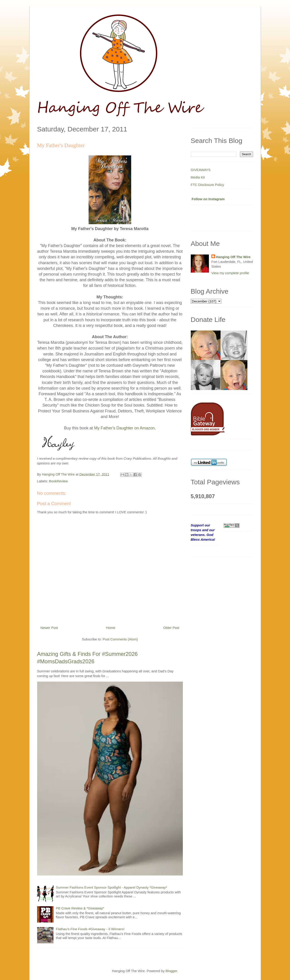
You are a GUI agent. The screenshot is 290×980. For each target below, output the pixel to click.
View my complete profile (230, 273)
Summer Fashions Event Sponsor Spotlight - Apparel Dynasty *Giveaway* (112, 887)
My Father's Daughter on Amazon (124, 428)
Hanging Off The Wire (233, 257)
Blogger (171, 971)
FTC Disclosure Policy (208, 185)
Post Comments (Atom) (120, 639)
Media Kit (198, 177)
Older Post (171, 628)
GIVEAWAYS (201, 170)
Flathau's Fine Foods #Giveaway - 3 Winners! (90, 929)
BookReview (58, 481)
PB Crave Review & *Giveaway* (80, 908)
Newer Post (49, 628)
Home (111, 628)
